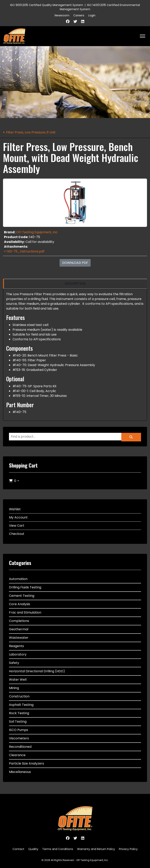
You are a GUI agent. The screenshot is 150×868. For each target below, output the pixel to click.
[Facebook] (68, 21)
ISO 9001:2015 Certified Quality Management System (47, 5)
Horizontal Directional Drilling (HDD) (37, 671)
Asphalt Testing (21, 705)
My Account (18, 517)
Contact (18, 849)
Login (92, 15)
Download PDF (75, 263)
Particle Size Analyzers (26, 763)
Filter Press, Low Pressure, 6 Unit (31, 132)
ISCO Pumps (19, 730)
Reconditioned (20, 747)
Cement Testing (22, 596)
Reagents (16, 646)
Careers (79, 15)
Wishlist (15, 509)
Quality (33, 849)
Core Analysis (20, 604)
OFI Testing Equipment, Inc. (37, 232)
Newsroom (62, 15)
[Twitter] (75, 21)
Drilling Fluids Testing (25, 587)
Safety (14, 663)
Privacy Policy (128, 849)
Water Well (18, 680)
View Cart (17, 526)
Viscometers (19, 738)
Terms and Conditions (58, 849)
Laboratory (18, 654)
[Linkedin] (83, 21)
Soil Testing (18, 722)
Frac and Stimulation (25, 612)
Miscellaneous (20, 772)
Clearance (17, 755)
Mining (14, 688)
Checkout (17, 534)
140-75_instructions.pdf (25, 251)
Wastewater (19, 638)
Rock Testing (19, 713)
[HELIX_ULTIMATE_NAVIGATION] (143, 36)
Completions (19, 621)
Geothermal (19, 629)
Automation (18, 579)
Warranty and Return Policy (96, 849)
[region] (75, 284)
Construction (19, 696)
